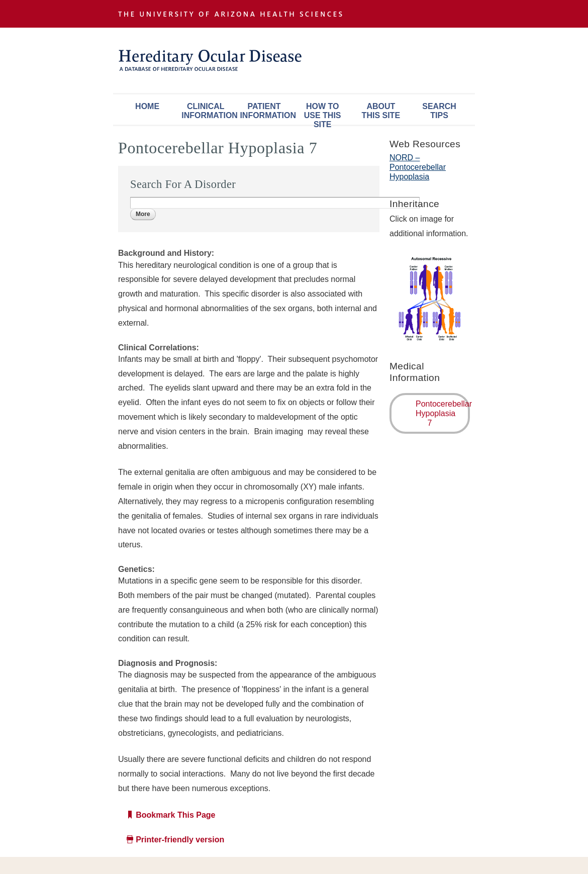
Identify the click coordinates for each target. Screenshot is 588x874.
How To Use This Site (323, 113)
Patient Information (266, 111)
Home (147, 106)
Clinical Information (208, 111)
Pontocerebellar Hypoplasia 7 (443, 413)
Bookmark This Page (175, 815)
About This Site (381, 111)
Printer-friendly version (180, 840)
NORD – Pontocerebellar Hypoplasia (418, 167)
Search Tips (439, 111)
